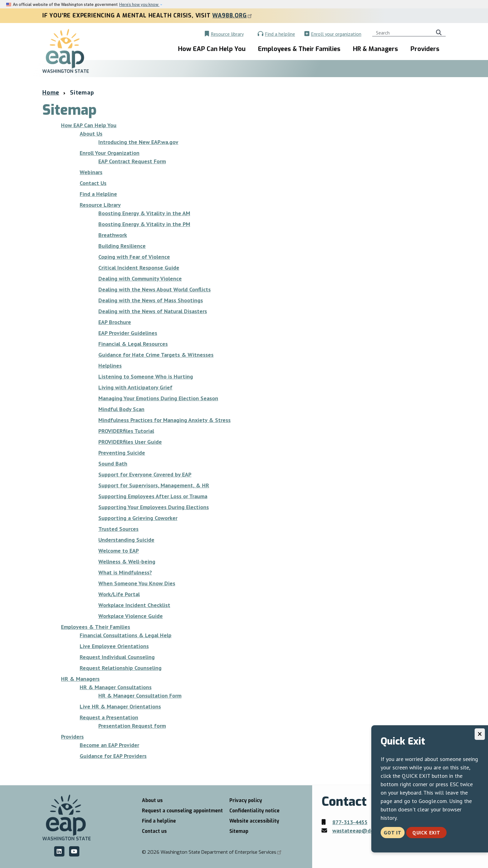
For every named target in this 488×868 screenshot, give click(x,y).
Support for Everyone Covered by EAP (145, 474)
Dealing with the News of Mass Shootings (151, 300)
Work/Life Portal (119, 594)
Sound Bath (113, 464)
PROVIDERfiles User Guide (130, 442)
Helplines (110, 366)
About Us (91, 134)
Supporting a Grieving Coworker (138, 518)
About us (152, 801)
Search (440, 32)
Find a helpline (280, 34)
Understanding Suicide (126, 540)
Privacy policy (246, 801)
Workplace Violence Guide (131, 616)
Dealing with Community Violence (140, 279)
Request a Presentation (109, 717)
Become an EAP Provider (109, 745)
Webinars (91, 172)
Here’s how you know (139, 5)
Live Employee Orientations (114, 646)
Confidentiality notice (254, 811)
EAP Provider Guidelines (128, 333)
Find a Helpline (98, 194)
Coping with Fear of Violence (134, 257)
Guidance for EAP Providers (113, 756)
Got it (393, 833)
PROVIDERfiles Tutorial (126, 431)
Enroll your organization (336, 34)
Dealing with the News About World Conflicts (155, 289)
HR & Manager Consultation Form (140, 696)
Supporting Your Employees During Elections (154, 507)
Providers (425, 49)
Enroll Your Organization (110, 153)
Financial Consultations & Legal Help (126, 635)
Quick (426, 833)
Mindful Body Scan (121, 409)
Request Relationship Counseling (121, 668)
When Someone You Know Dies (137, 583)
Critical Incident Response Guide (139, 268)
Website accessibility (254, 821)
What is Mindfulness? (125, 572)
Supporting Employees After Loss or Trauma (153, 496)
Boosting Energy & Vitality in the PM (144, 224)
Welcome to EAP (119, 551)
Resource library (227, 34)
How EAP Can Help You (212, 49)
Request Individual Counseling (117, 657)
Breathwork (113, 235)
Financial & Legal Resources (133, 344)
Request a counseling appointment (182, 811)
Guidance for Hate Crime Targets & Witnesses (156, 355)
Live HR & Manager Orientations (120, 706)
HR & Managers (375, 49)
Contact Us (93, 183)
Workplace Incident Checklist (134, 605)
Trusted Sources (118, 529)
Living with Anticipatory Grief (135, 387)
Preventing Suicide (122, 453)
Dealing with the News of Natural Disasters (153, 311)
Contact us (154, 831)
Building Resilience (122, 246)
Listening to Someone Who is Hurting (146, 376)
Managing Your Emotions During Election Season (158, 398)
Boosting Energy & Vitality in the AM (144, 213)
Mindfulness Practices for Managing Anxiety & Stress (164, 420)
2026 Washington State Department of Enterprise (215, 852)
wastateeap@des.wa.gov (364, 831)
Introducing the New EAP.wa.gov (138, 142)
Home (51, 93)
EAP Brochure (115, 322)
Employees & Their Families (299, 49)
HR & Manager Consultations (116, 687)
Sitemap (239, 831)
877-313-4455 (350, 822)
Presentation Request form (132, 726)
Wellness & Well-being (127, 562)
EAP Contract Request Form (132, 161)
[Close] (480, 734)
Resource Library (100, 205)
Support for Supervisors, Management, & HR (154, 485)
